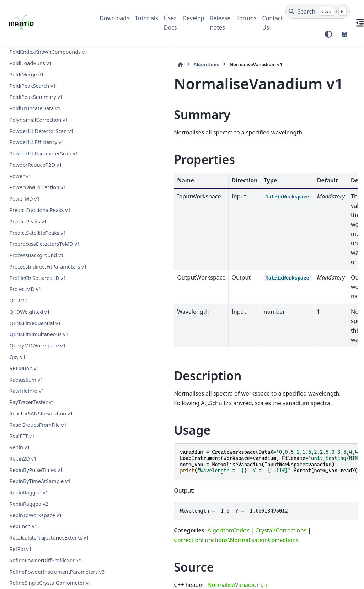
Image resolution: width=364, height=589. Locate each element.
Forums (246, 18)
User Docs (170, 23)
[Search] (318, 11)
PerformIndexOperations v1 (43, 516)
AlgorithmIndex (151, 446)
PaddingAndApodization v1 (42, 380)
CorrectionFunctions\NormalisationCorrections (159, 455)
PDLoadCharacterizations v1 (43, 284)
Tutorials (147, 18)
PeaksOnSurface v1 (32, 471)
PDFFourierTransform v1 (39, 262)
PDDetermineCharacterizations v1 (46, 246)
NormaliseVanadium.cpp (162, 516)
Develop (193, 18)
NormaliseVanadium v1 (38, 109)
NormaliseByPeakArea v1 (39, 53)
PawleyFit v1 (24, 415)
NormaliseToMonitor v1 (38, 87)
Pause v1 (20, 403)
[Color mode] (328, 34)
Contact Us (273, 23)
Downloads (114, 18)
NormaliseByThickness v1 (40, 64)
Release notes (220, 23)
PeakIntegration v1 (32, 426)
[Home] (103, 65)
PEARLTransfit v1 (29, 319)
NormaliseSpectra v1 (34, 76)
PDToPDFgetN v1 (30, 307)
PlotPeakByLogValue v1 (37, 550)
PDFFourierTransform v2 (39, 273)
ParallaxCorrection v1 (35, 392)
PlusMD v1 (22, 572)
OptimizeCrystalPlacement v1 (44, 155)
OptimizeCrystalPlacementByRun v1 (47, 170)
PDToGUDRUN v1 (30, 296)
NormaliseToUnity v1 (34, 98)
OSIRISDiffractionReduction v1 (46, 132)
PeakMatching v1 (30, 448)
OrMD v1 (20, 197)
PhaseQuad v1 (26, 527)
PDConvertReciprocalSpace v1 (45, 231)
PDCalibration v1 (29, 208)
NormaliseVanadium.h (160, 500)
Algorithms (129, 64)
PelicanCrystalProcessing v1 (42, 494)
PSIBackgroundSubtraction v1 (45, 330)
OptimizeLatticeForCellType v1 (45, 186)
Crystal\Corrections (204, 446)
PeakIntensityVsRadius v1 (40, 437)
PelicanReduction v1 (33, 505)
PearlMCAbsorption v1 (36, 482)
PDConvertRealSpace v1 (38, 220)
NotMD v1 (21, 121)
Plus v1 (18, 561)
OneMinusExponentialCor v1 (44, 144)
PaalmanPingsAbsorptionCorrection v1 (46, 345)
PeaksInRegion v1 (31, 460)
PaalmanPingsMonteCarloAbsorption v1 (47, 365)
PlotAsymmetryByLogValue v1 (45, 539)
